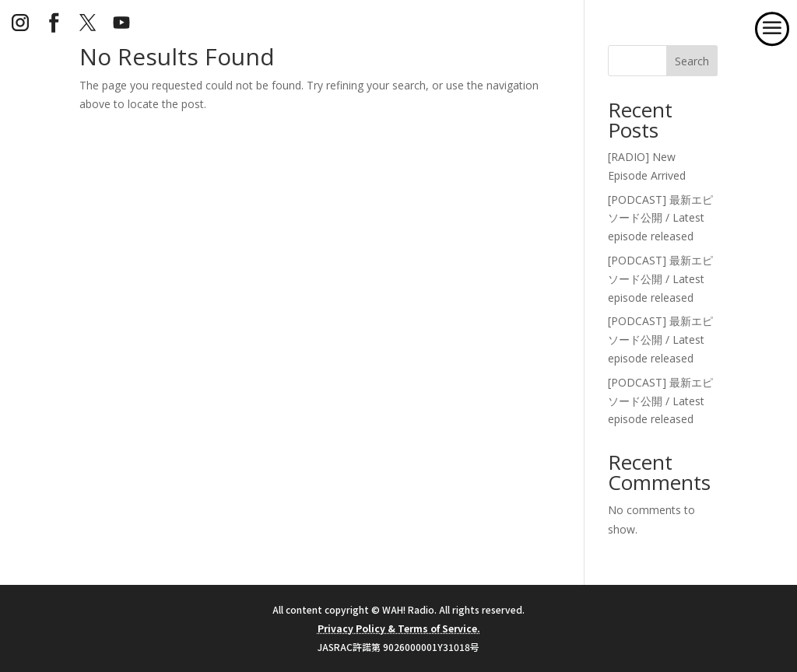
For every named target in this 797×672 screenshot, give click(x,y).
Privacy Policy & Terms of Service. (399, 628)
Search (692, 61)
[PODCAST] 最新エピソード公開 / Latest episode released (660, 218)
